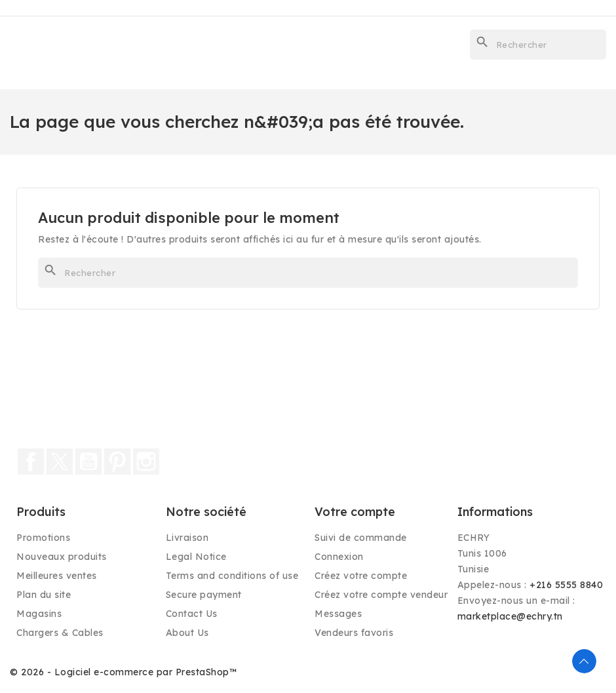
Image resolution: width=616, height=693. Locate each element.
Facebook (31, 462)
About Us (187, 633)
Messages (338, 614)
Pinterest (117, 462)
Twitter (60, 462)
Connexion (339, 557)
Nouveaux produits (62, 557)
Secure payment (204, 595)
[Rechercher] (538, 45)
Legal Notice (196, 557)
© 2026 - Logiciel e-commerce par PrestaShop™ (123, 672)
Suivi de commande (361, 538)
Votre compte (355, 512)
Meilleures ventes (57, 576)
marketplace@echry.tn (510, 616)
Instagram (146, 462)
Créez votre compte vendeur (381, 595)
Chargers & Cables (60, 633)
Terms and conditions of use (232, 576)
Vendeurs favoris (354, 633)
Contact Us (192, 614)
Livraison (187, 538)
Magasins (39, 614)
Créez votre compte (361, 576)
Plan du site (44, 595)
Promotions (43, 538)
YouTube (88, 462)
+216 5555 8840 (566, 585)
